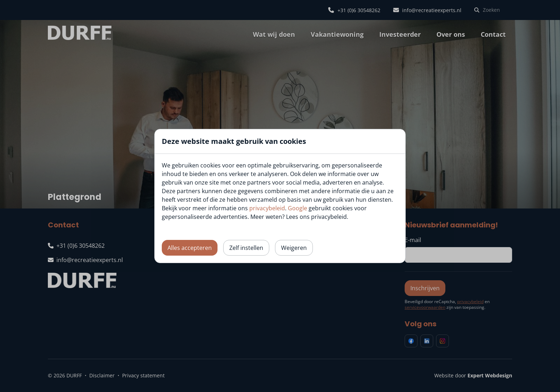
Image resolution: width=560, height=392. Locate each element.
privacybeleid (267, 208)
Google (297, 208)
